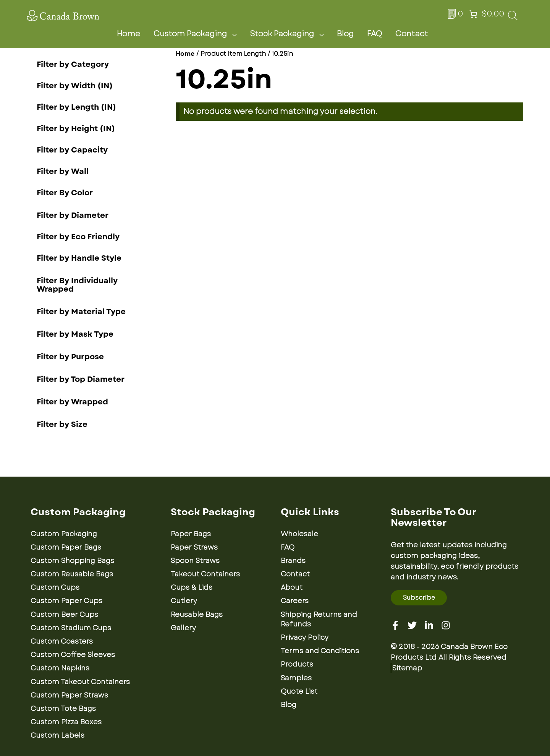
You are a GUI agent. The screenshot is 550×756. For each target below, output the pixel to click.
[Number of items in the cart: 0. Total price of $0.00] (486, 14)
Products (297, 664)
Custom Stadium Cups (71, 628)
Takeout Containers (205, 574)
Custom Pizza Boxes (66, 722)
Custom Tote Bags (63, 709)
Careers (295, 601)
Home (129, 34)
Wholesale (299, 534)
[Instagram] (446, 625)
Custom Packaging (200, 34)
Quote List (299, 691)
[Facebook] (395, 625)
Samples (296, 678)
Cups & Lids (192, 587)
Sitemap (407, 668)
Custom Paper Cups (66, 601)
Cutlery (184, 601)
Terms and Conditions (320, 651)
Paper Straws (194, 547)
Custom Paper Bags (66, 547)
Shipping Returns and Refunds (319, 619)
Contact (412, 34)
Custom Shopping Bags (72, 561)
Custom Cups (55, 587)
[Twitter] (412, 625)
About (292, 587)
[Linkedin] (429, 625)
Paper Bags (191, 534)
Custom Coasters (62, 641)
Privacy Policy (305, 638)
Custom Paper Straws (69, 695)
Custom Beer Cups (64, 615)
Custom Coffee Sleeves (73, 655)
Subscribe (419, 598)
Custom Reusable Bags (72, 574)
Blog (345, 34)
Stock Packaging (291, 34)
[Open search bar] (513, 18)
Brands (293, 561)
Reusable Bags (197, 615)
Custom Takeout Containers (80, 682)
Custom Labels (57, 735)
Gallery (183, 628)
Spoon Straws (195, 561)
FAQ (374, 34)
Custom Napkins (60, 668)
